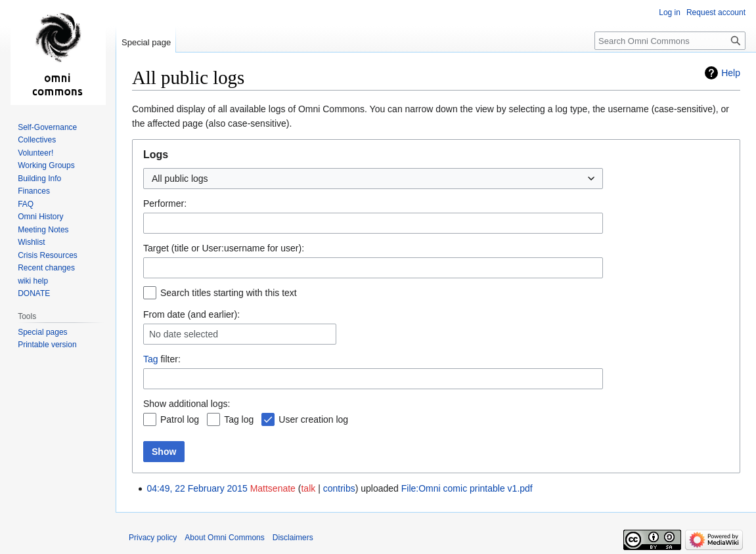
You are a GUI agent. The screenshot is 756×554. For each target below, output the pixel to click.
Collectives (37, 140)
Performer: (165, 203)
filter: (162, 359)
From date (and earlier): (191, 314)
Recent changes (46, 268)
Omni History (40, 217)
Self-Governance (47, 127)
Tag (151, 359)
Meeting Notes (43, 230)
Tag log (239, 419)
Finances (34, 191)
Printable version (47, 345)
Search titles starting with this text (229, 293)
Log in (670, 12)
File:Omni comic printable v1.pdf (467, 488)
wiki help (33, 281)
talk (308, 488)
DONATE (34, 293)
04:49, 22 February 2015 (197, 488)
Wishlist (31, 242)
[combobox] (373, 179)
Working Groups (46, 165)
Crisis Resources (48, 255)
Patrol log (180, 419)
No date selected (184, 334)
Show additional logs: (187, 404)
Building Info (39, 179)
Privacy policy (153, 538)
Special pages (42, 332)
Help (731, 73)
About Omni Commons (224, 538)
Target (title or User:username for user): (224, 248)
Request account (716, 12)
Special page (146, 42)
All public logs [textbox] (180, 179)
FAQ (26, 204)
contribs (339, 488)
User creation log (313, 419)
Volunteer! (35, 153)
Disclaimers (293, 538)
